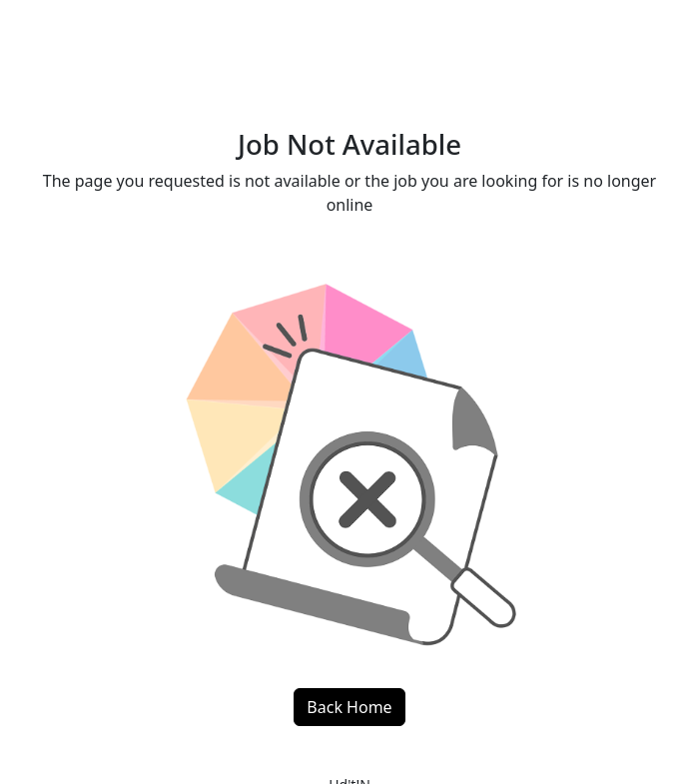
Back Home (349, 707)
